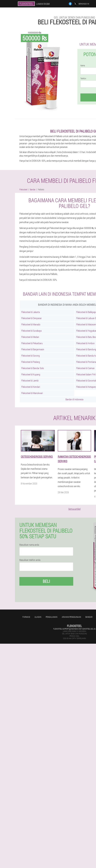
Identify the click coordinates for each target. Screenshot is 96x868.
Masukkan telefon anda (30, 560)
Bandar (89, 617)
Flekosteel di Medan (30, 337)
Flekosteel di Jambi (30, 380)
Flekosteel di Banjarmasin (33, 349)
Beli (46, 581)
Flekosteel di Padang (31, 362)
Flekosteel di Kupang (31, 374)
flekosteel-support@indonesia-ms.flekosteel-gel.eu (74, 629)
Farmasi (26, 617)
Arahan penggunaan (71, 617)
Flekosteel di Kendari (31, 387)
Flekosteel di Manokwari (32, 393)
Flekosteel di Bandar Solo (33, 368)
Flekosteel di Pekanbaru (32, 343)
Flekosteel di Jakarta (31, 312)
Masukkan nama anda (29, 545)
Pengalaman (51, 617)
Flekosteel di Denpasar (31, 318)
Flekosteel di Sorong (31, 356)
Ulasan (38, 617)
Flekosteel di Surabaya (31, 331)
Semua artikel (74, 509)
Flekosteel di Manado (31, 324)
